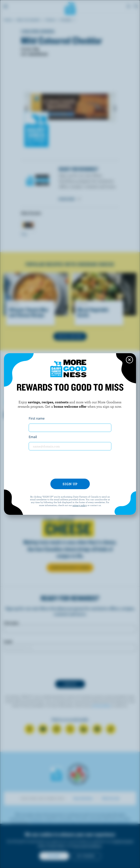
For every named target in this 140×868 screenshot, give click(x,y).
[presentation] (70, 465)
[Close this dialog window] (129, 360)
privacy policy (80, 505)
